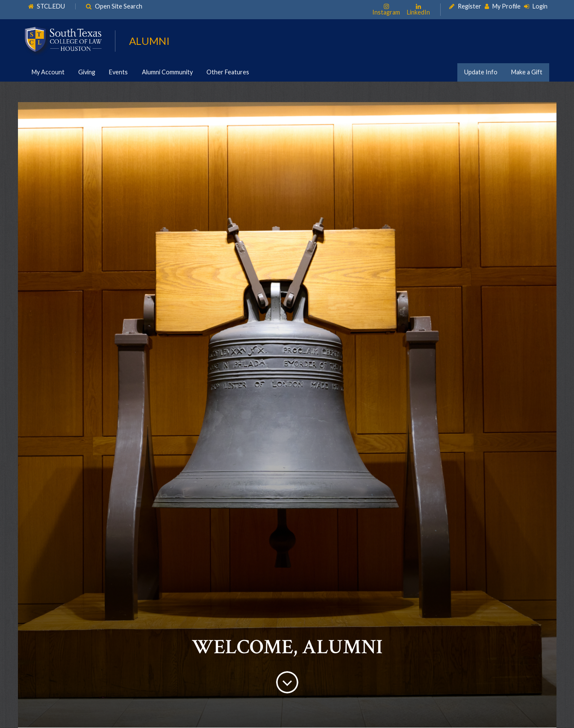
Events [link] (118, 72)
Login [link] (540, 6)
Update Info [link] (481, 72)
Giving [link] (87, 72)
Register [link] (470, 6)
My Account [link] (48, 72)
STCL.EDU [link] (51, 6)
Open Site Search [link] (119, 6)
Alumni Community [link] (167, 72)
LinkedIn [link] (418, 12)
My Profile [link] (506, 6)
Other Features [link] (228, 72)
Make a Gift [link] (527, 72)
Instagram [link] (386, 12)
